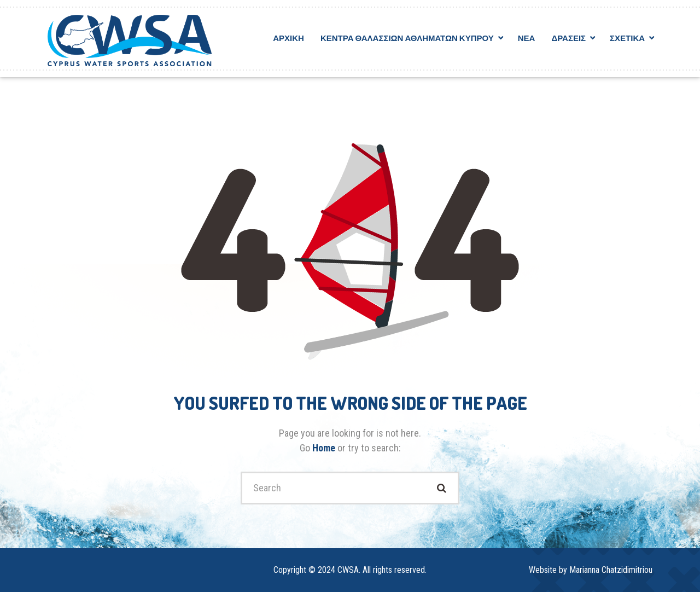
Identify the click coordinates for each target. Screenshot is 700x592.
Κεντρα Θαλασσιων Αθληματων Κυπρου (407, 38)
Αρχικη (288, 38)
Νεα (527, 38)
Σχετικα (627, 38)
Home (325, 448)
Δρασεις (568, 38)
